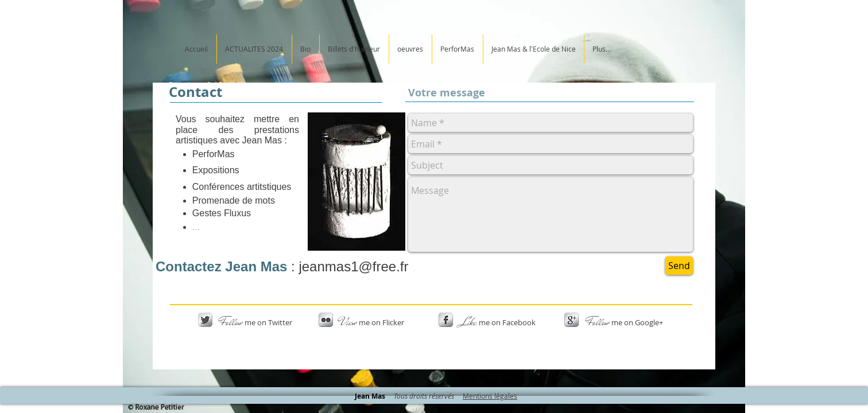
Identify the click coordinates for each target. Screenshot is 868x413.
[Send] (679, 266)
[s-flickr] (326, 320)
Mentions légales (490, 396)
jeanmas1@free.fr (353, 266)
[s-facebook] (446, 320)
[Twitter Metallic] (205, 320)
